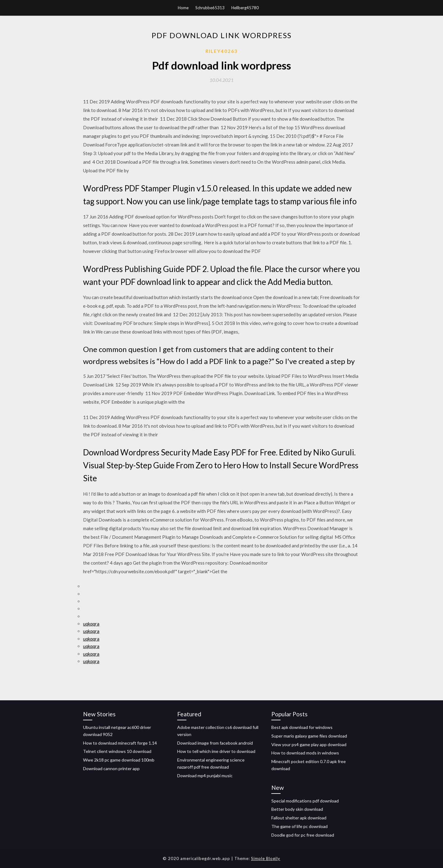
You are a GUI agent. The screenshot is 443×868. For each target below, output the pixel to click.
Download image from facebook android (215, 743)
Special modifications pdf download (305, 801)
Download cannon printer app (111, 768)
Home (183, 8)
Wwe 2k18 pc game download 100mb (119, 760)
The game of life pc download (299, 826)
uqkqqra (91, 624)
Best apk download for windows (302, 727)
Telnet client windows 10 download (117, 751)
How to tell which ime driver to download (216, 751)
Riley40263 (222, 51)
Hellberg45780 (245, 8)
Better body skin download (297, 809)
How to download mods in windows (305, 753)
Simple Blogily (266, 858)
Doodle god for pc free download (303, 835)
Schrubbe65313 (210, 8)
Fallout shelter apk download (299, 818)
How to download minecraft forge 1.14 (120, 743)
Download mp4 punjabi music (205, 776)
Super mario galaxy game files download (309, 736)
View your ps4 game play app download (309, 744)
